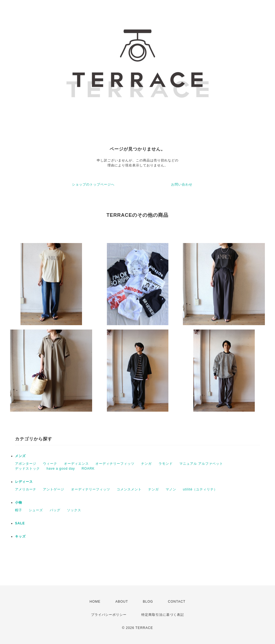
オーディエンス (76, 464)
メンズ (20, 456)
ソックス (74, 510)
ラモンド (166, 464)
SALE (20, 523)
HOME (95, 602)
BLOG (148, 602)
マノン (171, 489)
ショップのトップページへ (93, 184)
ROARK (88, 469)
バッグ (55, 510)
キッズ (20, 536)
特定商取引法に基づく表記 (163, 615)
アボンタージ (26, 464)
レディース (24, 482)
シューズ (36, 510)
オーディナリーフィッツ (115, 464)
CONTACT (177, 602)
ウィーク (50, 464)
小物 (19, 503)
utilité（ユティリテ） (200, 489)
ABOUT (122, 602)
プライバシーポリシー (109, 615)
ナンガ (146, 464)
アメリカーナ (26, 489)
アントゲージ (54, 489)
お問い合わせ (182, 184)
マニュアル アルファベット (201, 464)
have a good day (61, 469)
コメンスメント (129, 489)
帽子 (19, 510)
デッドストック (27, 469)
